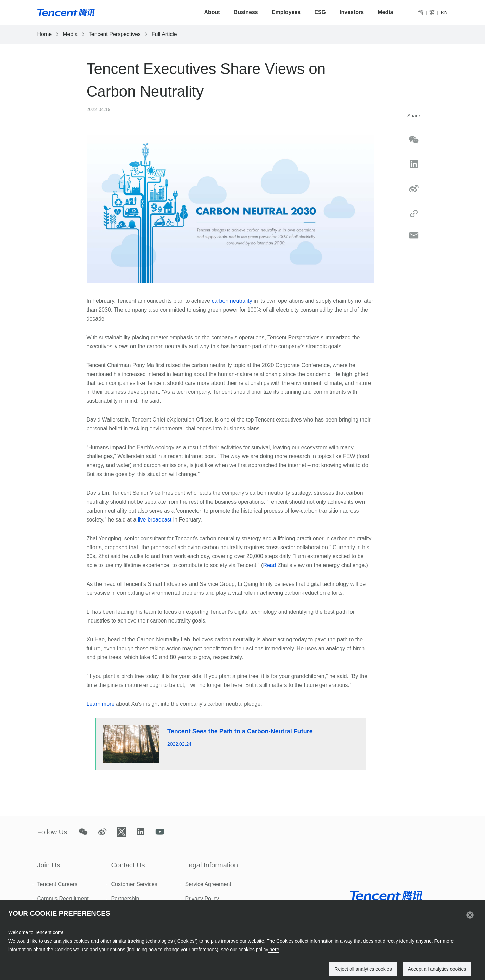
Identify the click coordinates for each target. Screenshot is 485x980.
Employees (286, 12)
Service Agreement (208, 884)
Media (385, 12)
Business (246, 12)
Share (414, 116)
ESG (320, 12)
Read (269, 565)
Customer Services (134, 884)
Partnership (125, 899)
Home (45, 34)
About (212, 12)
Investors (352, 12)
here (274, 950)
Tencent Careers (57, 884)
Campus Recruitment (63, 899)
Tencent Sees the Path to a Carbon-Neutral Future (240, 731)
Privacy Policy (202, 899)
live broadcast (155, 520)
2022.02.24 (179, 744)
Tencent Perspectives (115, 34)
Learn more (101, 704)
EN (444, 12)
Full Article (164, 34)
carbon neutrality (232, 301)
